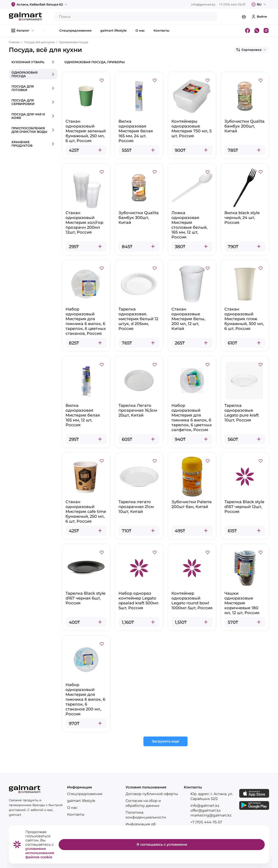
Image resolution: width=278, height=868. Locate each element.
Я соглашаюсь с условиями (162, 844)
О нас (72, 808)
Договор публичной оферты (152, 794)
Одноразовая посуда (74, 42)
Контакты (76, 814)
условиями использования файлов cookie (40, 853)
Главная (14, 42)
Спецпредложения (85, 794)
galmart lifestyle (81, 801)
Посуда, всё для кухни (39, 42)
